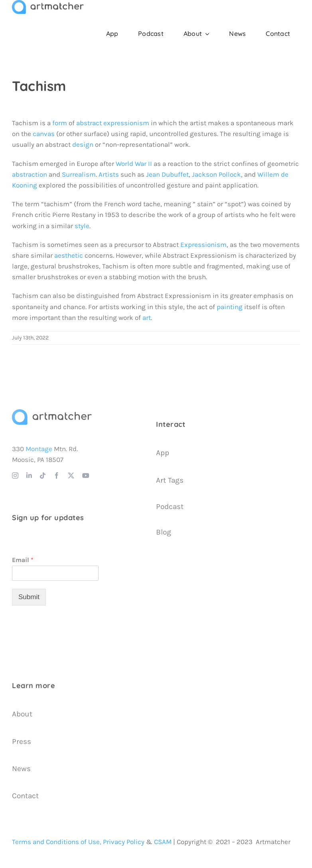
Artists (109, 174)
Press (22, 742)
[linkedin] (29, 475)
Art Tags (170, 480)
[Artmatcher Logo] (52, 412)
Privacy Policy (124, 842)
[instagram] (15, 475)
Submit (29, 597)
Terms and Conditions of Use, (57, 842)
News (21, 769)
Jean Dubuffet (167, 174)
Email (23, 560)
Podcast (170, 507)
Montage (39, 449)
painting (230, 307)
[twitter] (71, 475)
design (83, 144)
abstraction (30, 174)
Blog (164, 532)
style (82, 226)
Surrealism (79, 174)
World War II (134, 164)
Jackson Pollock (216, 174)
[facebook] (57, 475)
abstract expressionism (113, 123)
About (22, 714)
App (163, 453)
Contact (25, 796)
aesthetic (69, 255)
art (147, 318)
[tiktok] (43, 475)
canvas (44, 134)
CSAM (163, 842)
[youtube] (86, 475)
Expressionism (203, 245)
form (60, 123)
